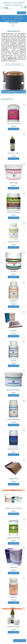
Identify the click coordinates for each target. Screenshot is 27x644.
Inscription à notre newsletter (13, 5)
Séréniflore (14, 597)
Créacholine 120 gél (14, 242)
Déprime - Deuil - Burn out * (13, 508)
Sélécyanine (14, 567)
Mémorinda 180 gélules (14, 390)
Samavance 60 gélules (13, 419)
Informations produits (11, 21)
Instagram (13, 26)
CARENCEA (13, 301)
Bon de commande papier (16, 16)
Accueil (3, 16)
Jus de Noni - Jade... (13, 153)
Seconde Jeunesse (13, 449)
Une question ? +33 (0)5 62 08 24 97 (14, 3)
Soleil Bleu (14, 331)
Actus (19, 21)
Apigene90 (13, 271)
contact (8, 16)
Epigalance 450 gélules (14, 538)
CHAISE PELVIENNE (13, 92)
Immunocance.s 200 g (13, 123)
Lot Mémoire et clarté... (14, 627)
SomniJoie (14, 360)
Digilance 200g (13, 183)
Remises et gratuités (7, 18)
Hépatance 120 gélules (14, 212)
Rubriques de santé (18, 18)
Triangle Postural (13, 479)
